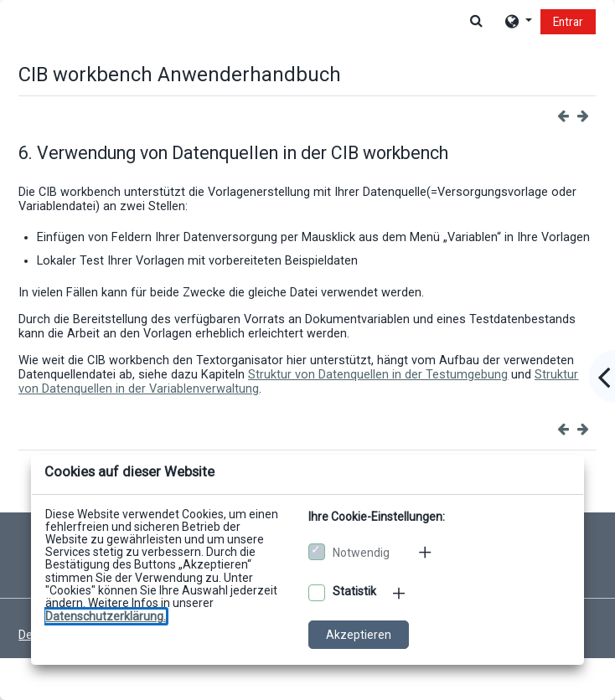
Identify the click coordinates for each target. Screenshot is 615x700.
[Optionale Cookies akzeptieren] (317, 593)
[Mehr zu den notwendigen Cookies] (426, 552)
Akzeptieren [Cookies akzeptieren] (359, 635)
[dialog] (307, 350)
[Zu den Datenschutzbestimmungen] (106, 616)
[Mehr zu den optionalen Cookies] (401, 593)
